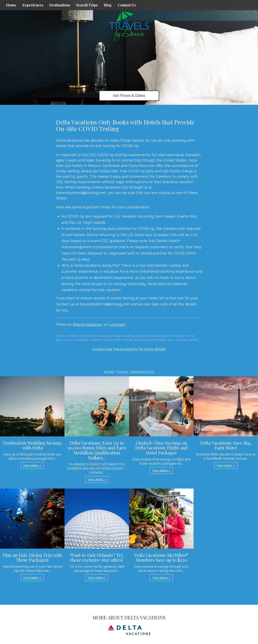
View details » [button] (32, 465)
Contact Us (127, 5)
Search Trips (87, 5)
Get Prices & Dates (129, 95)
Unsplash (117, 325)
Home (11, 5)
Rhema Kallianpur (88, 325)
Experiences (33, 5)
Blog (108, 5)
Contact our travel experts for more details (129, 349)
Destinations (60, 5)
